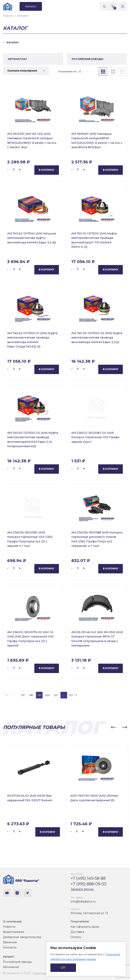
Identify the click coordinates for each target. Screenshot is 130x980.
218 (31, 695)
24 (83, 71)
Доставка (77, 932)
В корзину (47, 170)
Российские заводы (17, 962)
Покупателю (80, 921)
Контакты (10, 947)
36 (87, 71)
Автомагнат (11, 967)
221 (56, 695)
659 (71, 695)
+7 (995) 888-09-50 (89, 884)
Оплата (76, 937)
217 (23, 695)
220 (47, 695)
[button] (113, 727)
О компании (12, 921)
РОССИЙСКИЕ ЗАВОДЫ (87, 59)
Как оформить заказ (85, 927)
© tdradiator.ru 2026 (17, 973)
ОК (63, 968)
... (15, 695)
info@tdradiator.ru (83, 902)
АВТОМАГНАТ (17, 59)
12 (80, 71)
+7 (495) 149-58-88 (88, 878)
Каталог (9, 957)
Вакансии (10, 942)
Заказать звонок (82, 889)
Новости (9, 927)
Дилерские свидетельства (22, 937)
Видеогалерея (13, 932)
